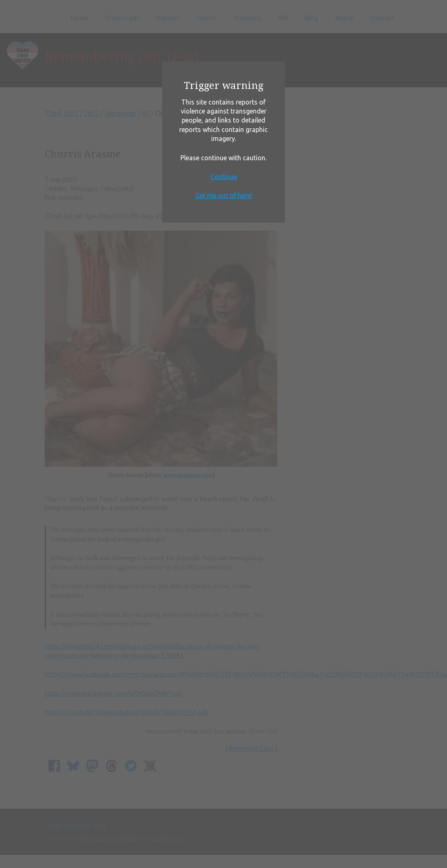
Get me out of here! (224, 195)
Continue (224, 177)
